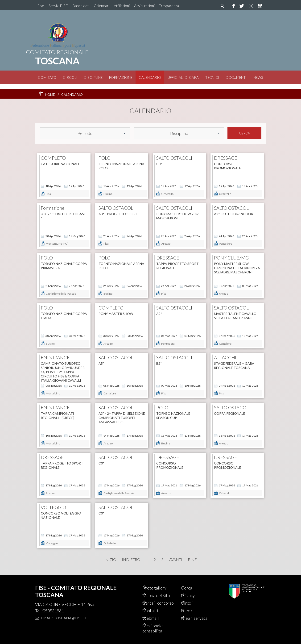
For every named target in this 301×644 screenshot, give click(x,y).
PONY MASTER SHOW (116, 309)
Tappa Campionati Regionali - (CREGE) (58, 411)
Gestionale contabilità (159, 628)
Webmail (157, 617)
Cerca (244, 129)
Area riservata (201, 617)
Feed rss (195, 609)
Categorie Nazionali (60, 159)
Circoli (70, 77)
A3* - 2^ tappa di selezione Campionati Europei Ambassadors (122, 413)
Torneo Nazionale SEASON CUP (173, 411)
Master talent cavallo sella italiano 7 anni (235, 311)
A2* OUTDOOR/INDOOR (234, 209)
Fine (192, 555)
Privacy (194, 587)
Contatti (157, 609)
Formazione (121, 77)
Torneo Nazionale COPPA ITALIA (64, 311)
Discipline (93, 77)
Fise (41, 6)
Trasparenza (169, 6)
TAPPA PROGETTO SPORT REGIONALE (177, 261)
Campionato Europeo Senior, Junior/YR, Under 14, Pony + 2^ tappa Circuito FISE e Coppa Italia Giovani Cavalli (63, 367)
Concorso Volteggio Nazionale (61, 511)
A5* (101, 359)
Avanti (176, 555)
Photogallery (161, 579)
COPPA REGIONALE (230, 409)
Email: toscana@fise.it (64, 609)
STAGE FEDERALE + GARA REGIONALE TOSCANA (234, 361)
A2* (159, 309)
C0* (159, 159)
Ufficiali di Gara (183, 77)
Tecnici (212, 77)
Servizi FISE (58, 6)
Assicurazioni (144, 6)
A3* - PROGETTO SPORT (118, 209)
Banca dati (81, 6)
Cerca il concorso (158, 598)
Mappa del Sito (163, 587)
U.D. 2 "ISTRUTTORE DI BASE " (63, 211)
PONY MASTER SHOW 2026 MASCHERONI (178, 211)
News (258, 77)
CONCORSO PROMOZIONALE (228, 161)
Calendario (150, 77)
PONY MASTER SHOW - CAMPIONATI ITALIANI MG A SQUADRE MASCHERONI (237, 263)
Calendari (101, 6)
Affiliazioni (122, 6)
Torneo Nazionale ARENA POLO (121, 161)
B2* (159, 359)
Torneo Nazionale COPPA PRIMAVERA (64, 261)
